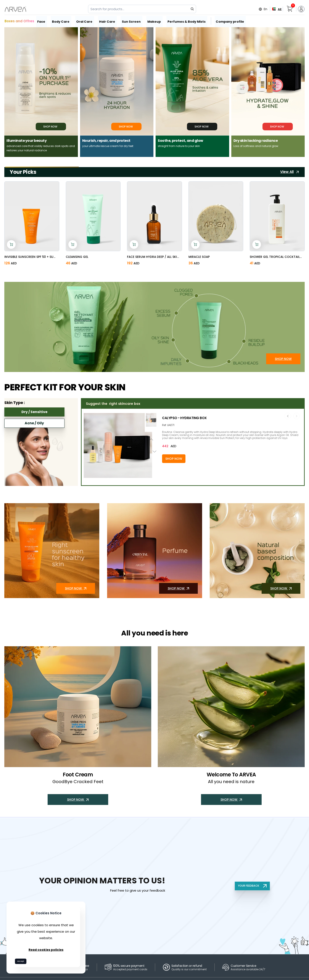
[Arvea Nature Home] (15, 9)
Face (42, 21)
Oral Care (86, 21)
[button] (118, 476)
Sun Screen (133, 21)
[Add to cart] (11, 244)
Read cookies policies (46, 949)
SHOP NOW (283, 362)
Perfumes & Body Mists (188, 21)
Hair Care (109, 21)
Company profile (230, 21)
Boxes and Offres (19, 21)
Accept (22, 960)
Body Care (62, 21)
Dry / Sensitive (34, 412)
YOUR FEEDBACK (251, 886)
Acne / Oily (34, 423)
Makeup (155, 21)
